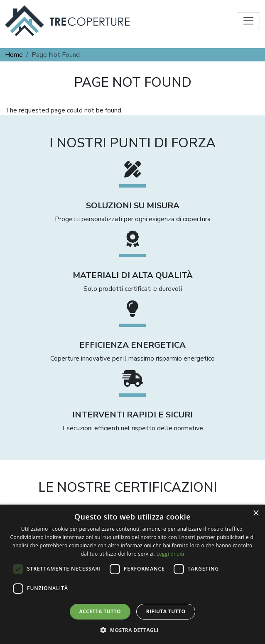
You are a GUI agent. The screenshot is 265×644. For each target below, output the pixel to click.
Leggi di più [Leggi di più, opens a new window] (170, 554)
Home (14, 55)
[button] (132, 630)
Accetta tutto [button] (100, 611)
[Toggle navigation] (248, 21)
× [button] (256, 513)
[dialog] (132, 574)
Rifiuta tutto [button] (166, 611)
